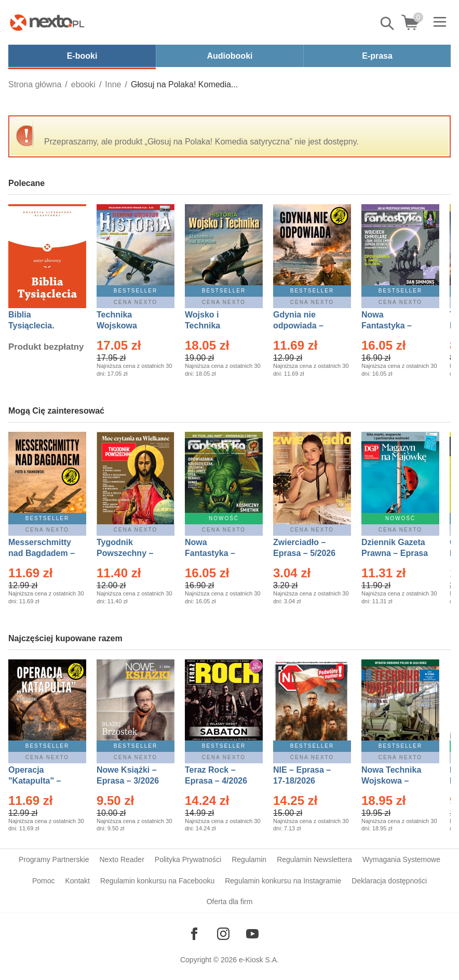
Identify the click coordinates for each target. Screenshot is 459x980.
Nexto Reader (122, 859)
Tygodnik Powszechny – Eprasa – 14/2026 (130, 553)
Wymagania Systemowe (401, 859)
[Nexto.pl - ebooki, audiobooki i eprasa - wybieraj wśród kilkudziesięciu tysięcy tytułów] (47, 22)
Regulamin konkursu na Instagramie (283, 881)
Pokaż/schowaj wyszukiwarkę (388, 23)
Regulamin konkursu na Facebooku (157, 881)
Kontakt (77, 881)
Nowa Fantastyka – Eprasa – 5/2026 (216, 553)
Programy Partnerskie (54, 859)
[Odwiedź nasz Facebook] (194, 934)
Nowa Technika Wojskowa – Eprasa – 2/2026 (393, 781)
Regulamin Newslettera (314, 859)
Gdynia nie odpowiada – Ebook (298, 326)
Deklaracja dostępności (389, 881)
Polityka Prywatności (188, 859)
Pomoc (44, 881)
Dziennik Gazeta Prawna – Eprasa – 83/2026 (395, 553)
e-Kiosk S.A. (259, 960)
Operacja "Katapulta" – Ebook (35, 781)
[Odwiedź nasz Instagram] (223, 934)
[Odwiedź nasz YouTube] (252, 934)
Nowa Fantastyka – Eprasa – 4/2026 (393, 326)
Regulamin (249, 859)
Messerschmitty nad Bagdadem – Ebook (42, 553)
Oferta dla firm (230, 902)
